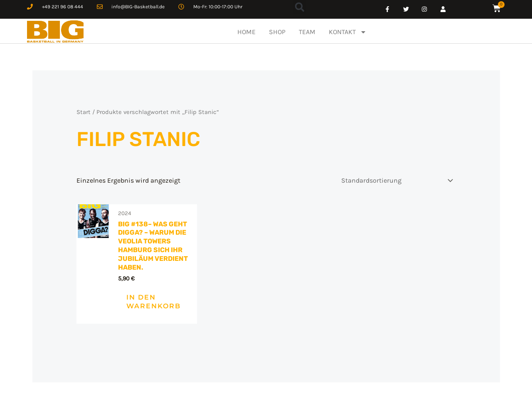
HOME (246, 32)
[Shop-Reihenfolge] (396, 180)
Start (84, 112)
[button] (299, 7)
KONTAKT (348, 32)
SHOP (277, 32)
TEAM (307, 32)
